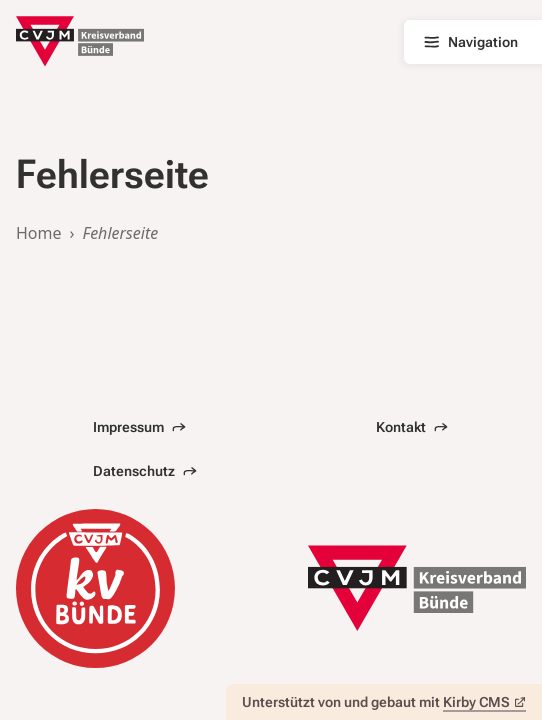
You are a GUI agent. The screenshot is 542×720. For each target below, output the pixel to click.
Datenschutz (145, 471)
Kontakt (412, 427)
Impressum (139, 427)
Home (39, 233)
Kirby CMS (484, 702)
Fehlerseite (121, 233)
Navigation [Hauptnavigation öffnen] (470, 42)
